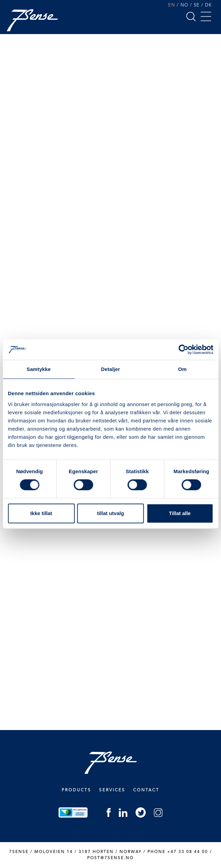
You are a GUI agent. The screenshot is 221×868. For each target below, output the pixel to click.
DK (208, 5)
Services (112, 790)
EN (172, 5)
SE (197, 5)
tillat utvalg (110, 513)
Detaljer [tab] (111, 369)
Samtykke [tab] (39, 369)
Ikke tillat (41, 513)
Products (76, 790)
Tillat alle (180, 513)
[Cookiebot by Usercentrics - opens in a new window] (183, 350)
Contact (146, 790)
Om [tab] (182, 369)
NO (184, 5)
